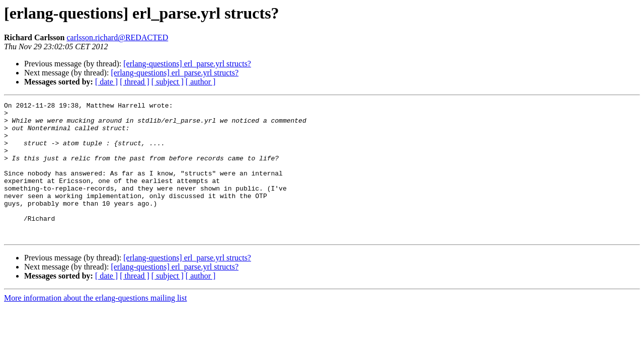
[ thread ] (135, 82)
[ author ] (201, 82)
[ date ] (106, 82)
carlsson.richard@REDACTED (117, 37)
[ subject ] (168, 82)
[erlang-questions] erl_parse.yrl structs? (187, 64)
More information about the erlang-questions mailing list (95, 325)
